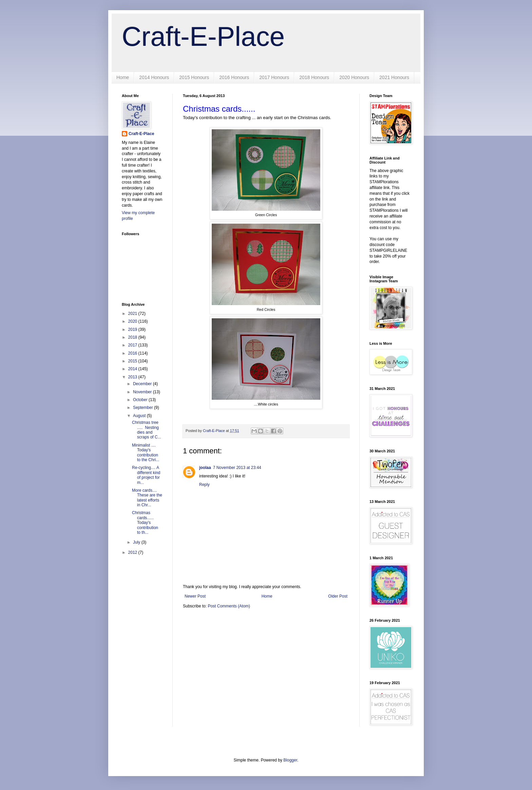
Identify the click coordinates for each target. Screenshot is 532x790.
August (140, 416)
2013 (133, 377)
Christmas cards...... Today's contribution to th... (145, 523)
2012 (133, 552)
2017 (133, 345)
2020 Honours (354, 77)
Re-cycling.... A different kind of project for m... (146, 475)
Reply (204, 485)
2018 (133, 337)
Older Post (338, 596)
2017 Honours (274, 77)
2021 (133, 314)
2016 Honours (234, 77)
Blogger (290, 760)
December (143, 384)
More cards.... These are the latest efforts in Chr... (147, 498)
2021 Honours (394, 77)
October (141, 400)
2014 (133, 369)
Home (123, 77)
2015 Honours (194, 77)
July (137, 542)
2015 (133, 361)
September (144, 408)
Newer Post (195, 596)
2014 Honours (154, 77)
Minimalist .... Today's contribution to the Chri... (146, 453)
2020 (133, 321)
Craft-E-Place (203, 36)
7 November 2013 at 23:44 (237, 468)
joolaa (205, 468)
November (143, 392)
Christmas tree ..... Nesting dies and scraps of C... (147, 430)
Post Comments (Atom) (229, 606)
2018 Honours (314, 77)
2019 (133, 330)
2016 (133, 353)
